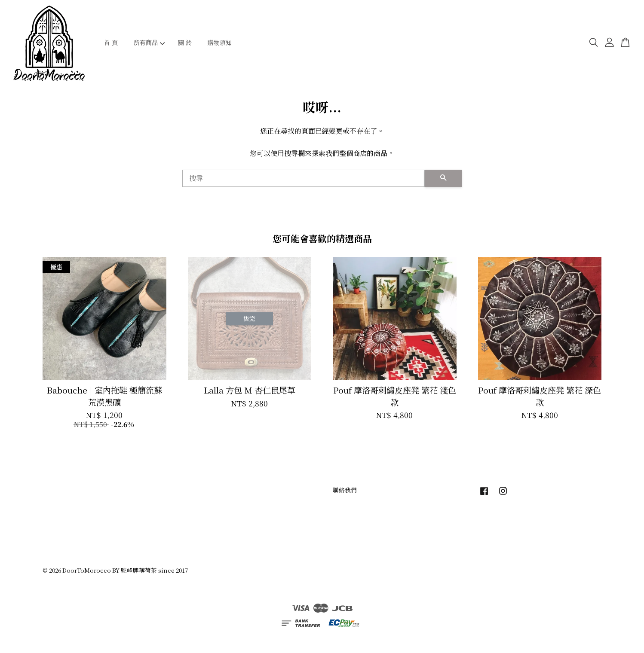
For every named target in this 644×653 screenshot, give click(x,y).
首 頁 (111, 43)
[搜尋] (304, 178)
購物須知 (220, 43)
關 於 (185, 43)
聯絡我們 (345, 490)
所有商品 (149, 43)
